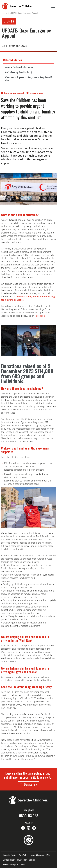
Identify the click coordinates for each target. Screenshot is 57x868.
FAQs (48, 855)
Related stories (13, 60)
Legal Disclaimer (9, 860)
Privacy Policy (22, 860)
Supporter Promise (10, 855)
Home (4, 13)
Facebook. (40, 316)
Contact (32, 860)
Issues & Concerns (37, 855)
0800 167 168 (29, 816)
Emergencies (37, 93)
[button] (29, 340)
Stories (9, 21)
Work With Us (24, 855)
